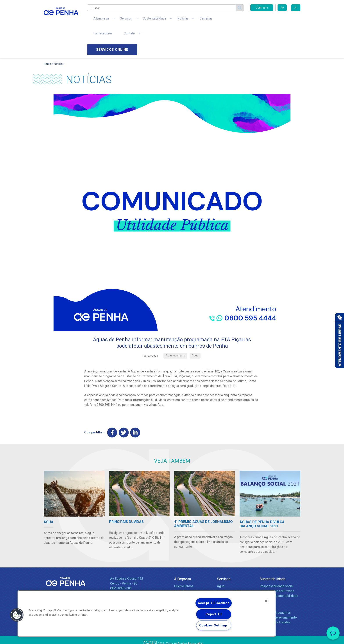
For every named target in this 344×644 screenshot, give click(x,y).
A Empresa (183, 550)
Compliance (182, 562)
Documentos (226, 571)
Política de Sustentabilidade (279, 567)
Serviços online (275, 20)
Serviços (224, 550)
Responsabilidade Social (277, 557)
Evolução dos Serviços (232, 567)
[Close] (266, 601)
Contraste (262, 8)
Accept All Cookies (214, 603)
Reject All (214, 614)
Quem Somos (184, 557)
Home (47, 34)
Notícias (59, 34)
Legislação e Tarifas (231, 562)
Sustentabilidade (273, 550)
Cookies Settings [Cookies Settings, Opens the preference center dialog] (214, 625)
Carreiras (189, 20)
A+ (282, 8)
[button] (17, 615)
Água (221, 557)
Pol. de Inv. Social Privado (277, 562)
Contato (266, 576)
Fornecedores (213, 20)
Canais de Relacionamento (278, 588)
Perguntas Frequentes (275, 583)
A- (296, 8)
